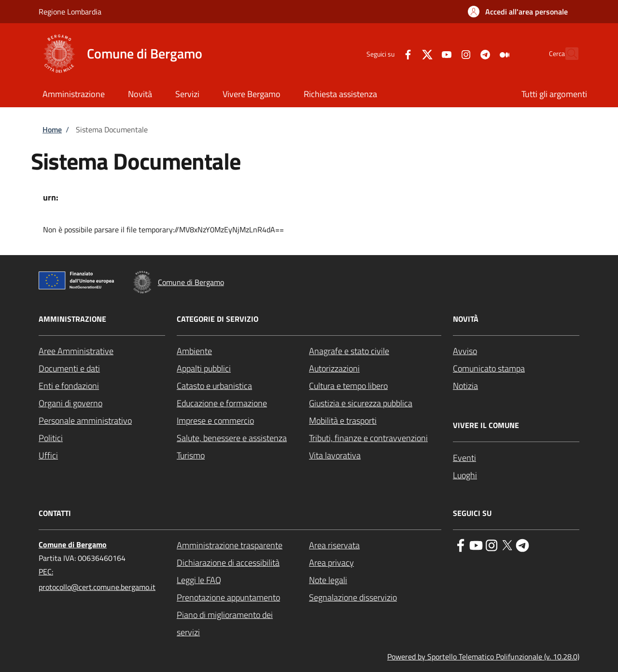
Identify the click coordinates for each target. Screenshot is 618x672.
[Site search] (567, 54)
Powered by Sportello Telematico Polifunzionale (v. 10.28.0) (483, 657)
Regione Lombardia (70, 12)
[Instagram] (445, 53)
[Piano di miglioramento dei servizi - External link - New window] (243, 624)
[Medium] (483, 53)
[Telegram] (464, 53)
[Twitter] (406, 53)
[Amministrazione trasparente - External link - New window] (243, 545)
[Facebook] (387, 53)
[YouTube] (425, 53)
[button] (518, 12)
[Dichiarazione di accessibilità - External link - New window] (243, 563)
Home (52, 129)
